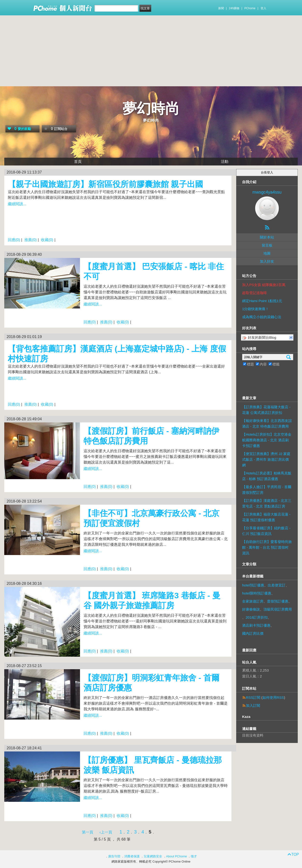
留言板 (267, 245)
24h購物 (234, 8)
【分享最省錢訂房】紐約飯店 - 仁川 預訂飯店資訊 (266, 531)
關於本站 (267, 237)
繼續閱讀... (17, 204)
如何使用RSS (273, 697)
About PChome (177, 856)
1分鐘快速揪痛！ (255, 309)
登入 (263, 8)
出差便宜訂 (277, 585)
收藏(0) (47, 240)
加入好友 (267, 261)
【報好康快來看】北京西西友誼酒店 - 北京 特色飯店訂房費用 (267, 423)
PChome (250, 8)
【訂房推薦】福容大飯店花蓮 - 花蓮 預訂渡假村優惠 (266, 517)
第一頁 (88, 832)
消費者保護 (132, 856)
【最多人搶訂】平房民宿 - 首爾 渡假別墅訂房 (267, 490)
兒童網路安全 (153, 856)
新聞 (221, 8)
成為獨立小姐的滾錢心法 (262, 317)
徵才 (194, 856)
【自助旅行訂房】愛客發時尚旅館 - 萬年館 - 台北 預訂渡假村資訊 (267, 547)
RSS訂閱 (253, 697)
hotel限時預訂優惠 (257, 593)
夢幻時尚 (151, 109)
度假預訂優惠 (278, 601)
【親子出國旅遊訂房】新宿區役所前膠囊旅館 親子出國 (105, 184)
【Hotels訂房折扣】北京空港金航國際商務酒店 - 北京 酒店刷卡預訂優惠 (267, 440)
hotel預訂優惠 (253, 585)
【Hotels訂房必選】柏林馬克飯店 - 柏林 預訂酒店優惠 (267, 476)
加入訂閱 (253, 705)
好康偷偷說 (251, 609)
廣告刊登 (114, 856)
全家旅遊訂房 (253, 601)
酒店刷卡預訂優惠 (256, 625)
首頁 (78, 162)
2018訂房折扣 (257, 617)
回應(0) (14, 240)
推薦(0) (31, 240)
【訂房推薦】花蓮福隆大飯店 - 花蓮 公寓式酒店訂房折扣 (266, 410)
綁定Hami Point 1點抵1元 (262, 301)
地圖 (267, 253)
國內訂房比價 (253, 633)
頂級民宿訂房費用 (278, 609)
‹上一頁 (106, 832)
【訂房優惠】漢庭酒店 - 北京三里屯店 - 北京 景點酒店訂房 (267, 503)
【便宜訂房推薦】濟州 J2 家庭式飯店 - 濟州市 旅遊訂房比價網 (266, 459)
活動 (225, 162)
